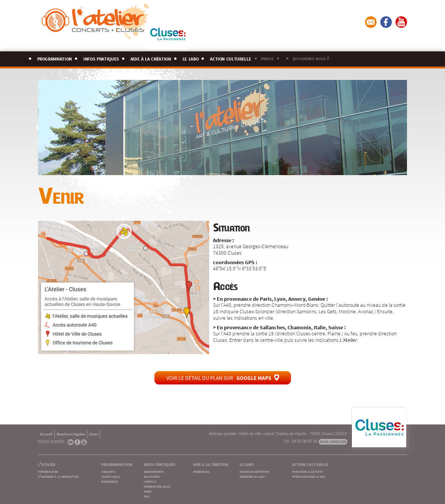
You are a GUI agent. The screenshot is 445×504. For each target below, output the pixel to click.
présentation (48, 471)
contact (150, 481)
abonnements (154, 471)
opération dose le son (308, 476)
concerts (108, 471)
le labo (191, 58)
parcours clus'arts (307, 471)
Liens (93, 434)
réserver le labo (252, 476)
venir (148, 491)
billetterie (152, 476)
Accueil (46, 434)
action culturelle (230, 58)
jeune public (111, 476)
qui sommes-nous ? (311, 58)
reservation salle (157, 486)
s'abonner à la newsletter (58, 476)
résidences (201, 471)
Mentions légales (71, 434)
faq (146, 496)
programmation (55, 58)
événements (110, 481)
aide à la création (151, 58)
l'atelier (47, 464)
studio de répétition (254, 471)
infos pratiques (101, 58)
